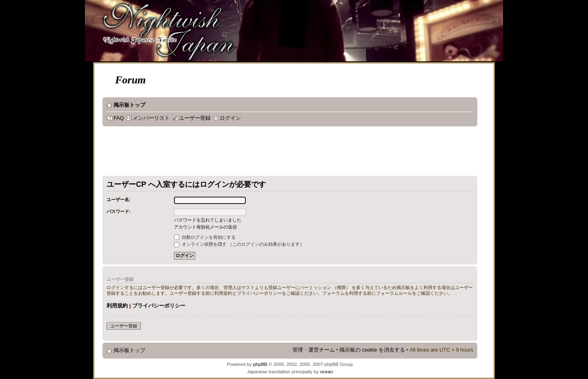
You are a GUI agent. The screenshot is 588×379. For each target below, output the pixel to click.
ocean (326, 372)
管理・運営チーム (314, 350)
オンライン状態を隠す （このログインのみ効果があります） (239, 244)
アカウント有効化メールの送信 (205, 227)
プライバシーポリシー (159, 306)
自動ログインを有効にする (205, 237)
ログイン (230, 118)
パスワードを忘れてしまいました (208, 220)
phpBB (260, 364)
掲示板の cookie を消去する (372, 350)
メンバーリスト (151, 118)
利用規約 (117, 306)
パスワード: (119, 211)
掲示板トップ (129, 105)
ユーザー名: (119, 200)
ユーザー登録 (195, 118)
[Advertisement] (251, 153)
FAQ (119, 118)
